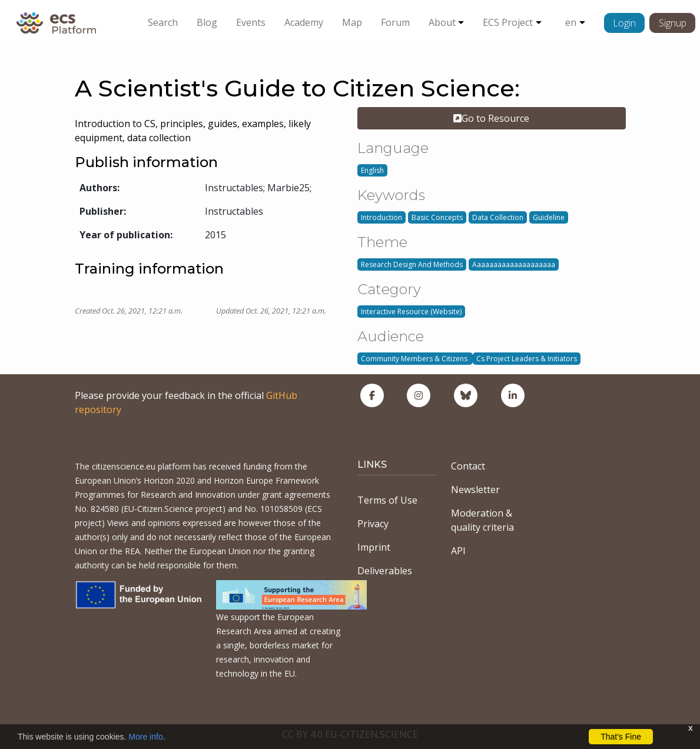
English (372, 170)
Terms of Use (387, 500)
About (442, 22)
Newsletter (475, 490)
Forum (395, 22)
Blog (207, 22)
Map (352, 22)
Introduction (381, 217)
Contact (468, 466)
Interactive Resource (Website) (411, 312)
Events (251, 22)
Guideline (549, 217)
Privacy (373, 524)
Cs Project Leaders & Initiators (527, 359)
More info (145, 737)
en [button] (571, 22)
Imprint (374, 547)
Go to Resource (491, 118)
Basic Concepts (437, 217)
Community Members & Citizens (415, 359)
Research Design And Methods (412, 264)
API (458, 551)
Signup (673, 23)
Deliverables (385, 571)
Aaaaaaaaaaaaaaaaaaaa (514, 264)
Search (163, 22)
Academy (304, 22)
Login (624, 23)
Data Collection (498, 217)
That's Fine (621, 737)
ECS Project (508, 22)
